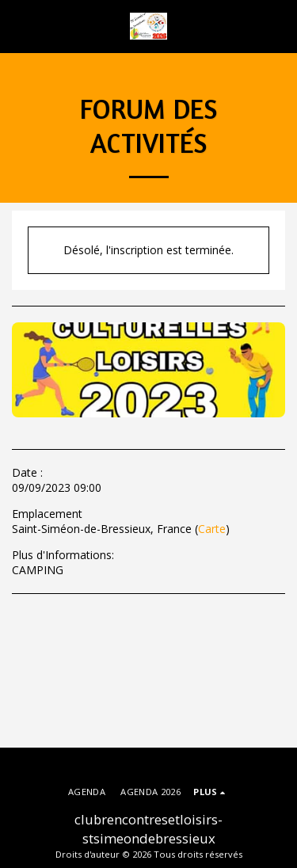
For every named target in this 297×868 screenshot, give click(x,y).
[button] (17, 26)
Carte (212, 529)
